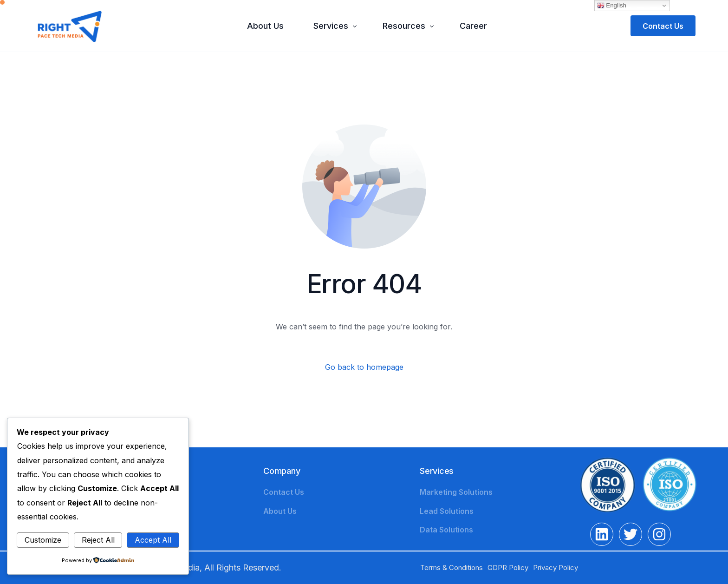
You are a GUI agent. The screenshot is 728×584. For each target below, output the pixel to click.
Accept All (153, 540)
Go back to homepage (364, 367)
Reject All (98, 540)
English (612, 6)
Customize (43, 540)
